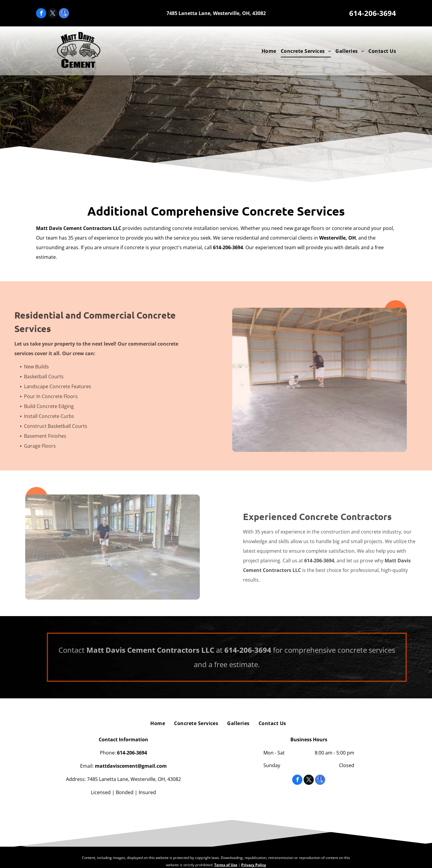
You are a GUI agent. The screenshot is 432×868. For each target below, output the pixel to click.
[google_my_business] (64, 14)
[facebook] (41, 14)
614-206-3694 (373, 13)
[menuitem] (267, 51)
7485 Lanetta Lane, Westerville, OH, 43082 (216, 13)
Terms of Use (226, 865)
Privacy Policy (254, 865)
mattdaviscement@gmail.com (131, 766)
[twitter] (52, 14)
